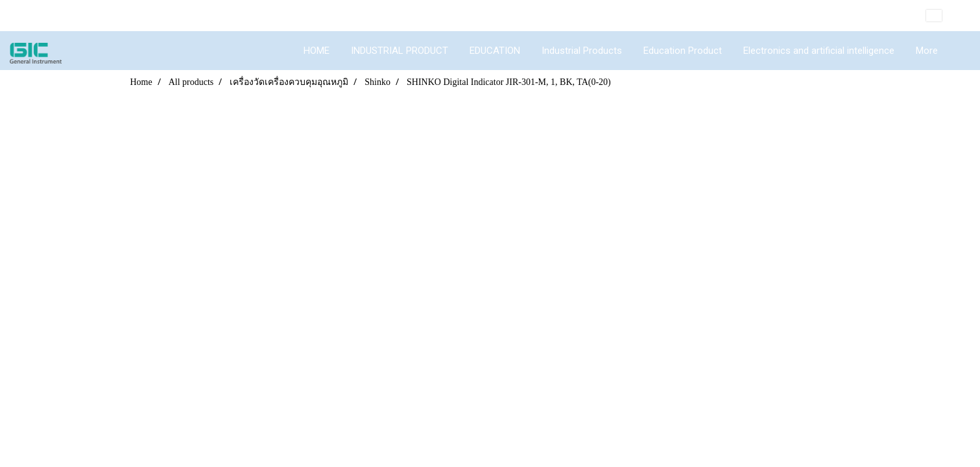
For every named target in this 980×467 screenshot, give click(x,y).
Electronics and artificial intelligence (819, 51)
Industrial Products (582, 51)
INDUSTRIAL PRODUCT (400, 51)
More (927, 51)
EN (943, 16)
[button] (960, 51)
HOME (317, 51)
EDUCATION (495, 51)
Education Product (683, 51)
